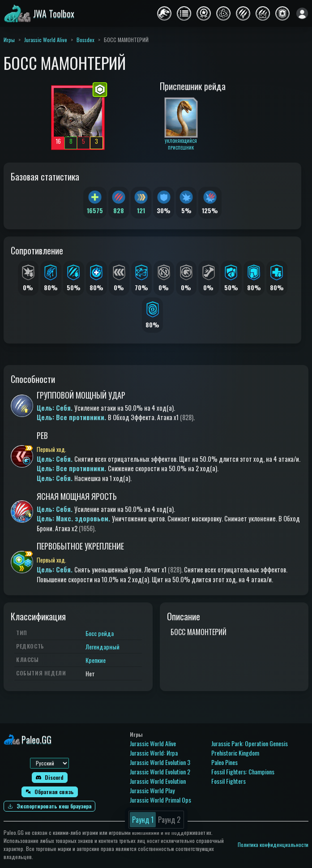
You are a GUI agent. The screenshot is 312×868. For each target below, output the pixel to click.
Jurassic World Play (152, 790)
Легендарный (103, 647)
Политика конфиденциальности (273, 844)
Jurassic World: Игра (154, 753)
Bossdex (85, 40)
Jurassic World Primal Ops (160, 800)
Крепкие (96, 660)
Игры (9, 40)
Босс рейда (100, 633)
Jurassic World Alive (46, 40)
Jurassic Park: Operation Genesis (250, 743)
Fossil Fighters (229, 781)
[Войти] (302, 13)
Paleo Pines (224, 762)
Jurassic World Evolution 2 (160, 771)
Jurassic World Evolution (158, 781)
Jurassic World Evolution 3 (160, 762)
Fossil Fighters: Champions (243, 771)
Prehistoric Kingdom (235, 753)
